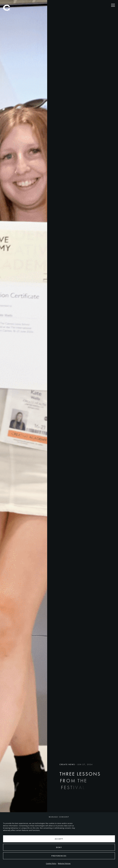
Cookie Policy (51, 863)
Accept (59, 839)
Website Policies (64, 863)
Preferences (59, 856)
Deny (59, 847)
